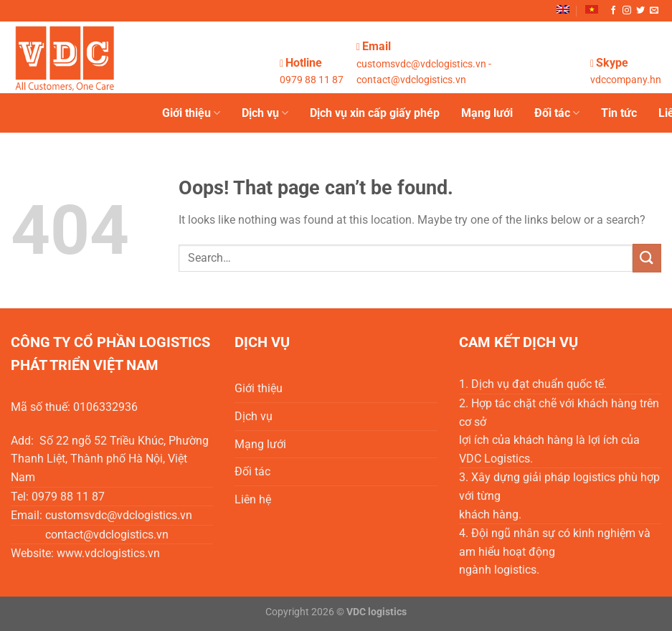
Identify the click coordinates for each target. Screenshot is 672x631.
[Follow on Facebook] (613, 11)
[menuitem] (563, 9)
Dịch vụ (265, 113)
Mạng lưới (487, 113)
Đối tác (557, 113)
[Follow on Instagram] (627, 11)
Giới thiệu (191, 113)
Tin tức (619, 113)
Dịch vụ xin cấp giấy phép (375, 113)
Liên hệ (253, 499)
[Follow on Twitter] (640, 11)
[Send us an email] (654, 11)
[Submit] (647, 258)
